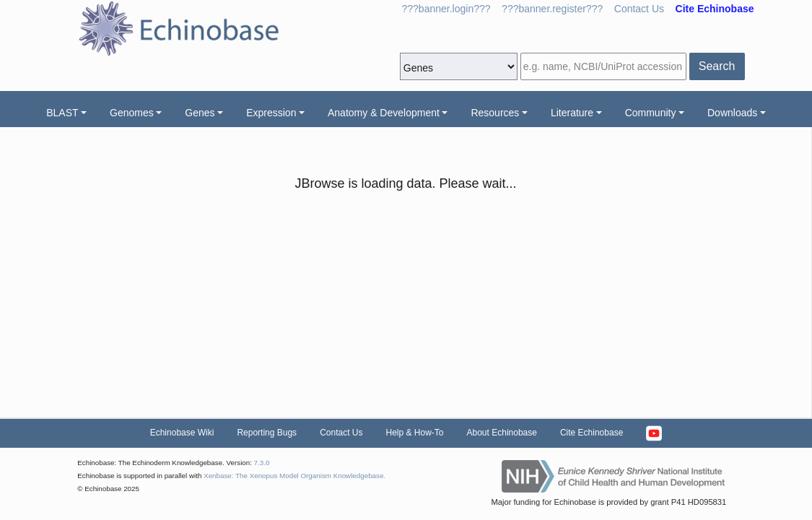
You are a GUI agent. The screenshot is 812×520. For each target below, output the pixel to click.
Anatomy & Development (384, 113)
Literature (572, 113)
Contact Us (639, 9)
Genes (200, 113)
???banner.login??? (446, 9)
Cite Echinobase (591, 433)
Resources (495, 113)
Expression (271, 113)
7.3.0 (262, 463)
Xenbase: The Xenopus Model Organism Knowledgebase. (294, 476)
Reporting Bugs (267, 433)
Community (651, 113)
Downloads (732, 113)
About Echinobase (502, 433)
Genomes (132, 113)
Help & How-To (414, 433)
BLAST (62, 113)
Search (717, 66)
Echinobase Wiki (182, 433)
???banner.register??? (552, 9)
